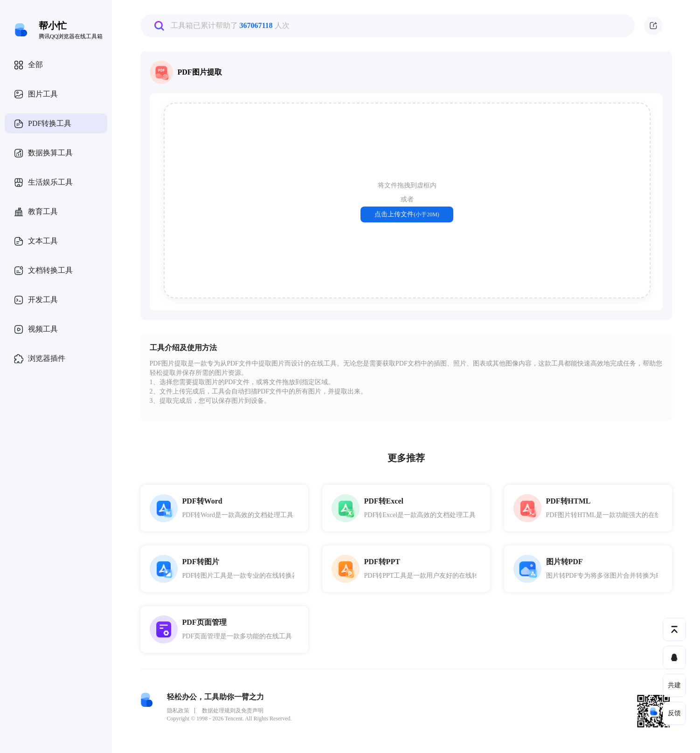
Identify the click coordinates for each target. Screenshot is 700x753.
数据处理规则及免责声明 (233, 711)
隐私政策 (178, 711)
